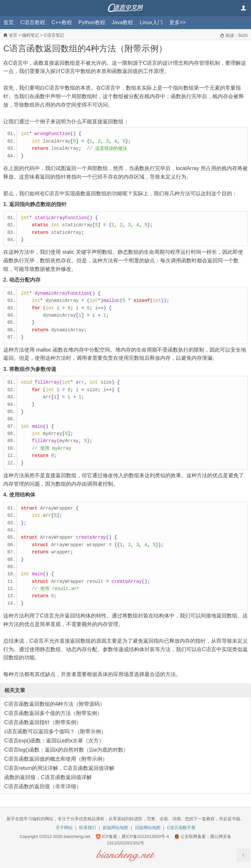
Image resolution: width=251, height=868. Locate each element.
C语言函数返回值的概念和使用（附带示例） (56, 759)
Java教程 (123, 22)
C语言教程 (33, 22)
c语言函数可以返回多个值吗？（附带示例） (55, 731)
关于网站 (64, 828)
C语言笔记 (54, 35)
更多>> (178, 22)
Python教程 (92, 22)
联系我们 (88, 828)
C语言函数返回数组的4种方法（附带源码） (55, 704)
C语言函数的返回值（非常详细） (43, 786)
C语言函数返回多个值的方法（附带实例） (53, 713)
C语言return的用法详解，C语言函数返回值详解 (59, 768)
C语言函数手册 (181, 828)
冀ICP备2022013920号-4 (145, 836)
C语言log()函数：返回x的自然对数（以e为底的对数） (66, 750)
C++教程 (62, 22)
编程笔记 (30, 35)
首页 (8, 22)
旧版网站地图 (148, 828)
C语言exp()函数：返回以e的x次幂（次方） (54, 741)
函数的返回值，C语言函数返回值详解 (48, 777)
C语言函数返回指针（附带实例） (43, 722)
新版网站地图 (115, 828)
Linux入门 (151, 22)
